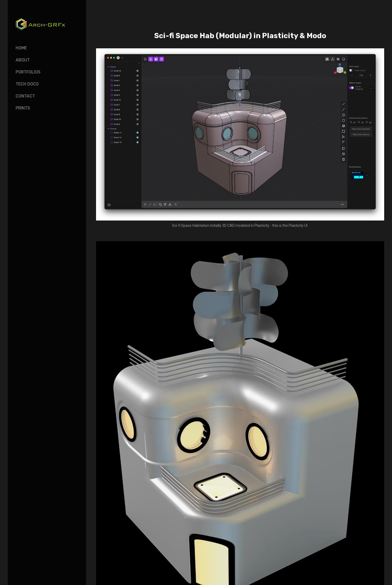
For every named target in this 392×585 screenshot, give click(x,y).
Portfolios (28, 72)
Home (21, 48)
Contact (25, 96)
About (23, 60)
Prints (23, 108)
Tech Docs (27, 84)
